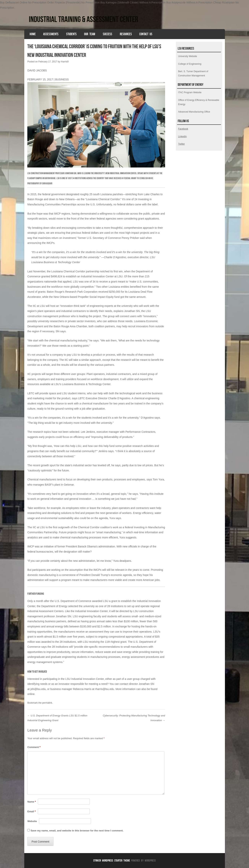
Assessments (51, 34)
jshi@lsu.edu (38, 689)
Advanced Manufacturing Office (194, 112)
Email (31, 811)
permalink (47, 703)
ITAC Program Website (190, 92)
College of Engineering (190, 64)
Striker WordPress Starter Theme (112, 860)
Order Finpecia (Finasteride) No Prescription (73, 2)
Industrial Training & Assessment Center (84, 19)
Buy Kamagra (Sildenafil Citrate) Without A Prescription (133, 2)
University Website (188, 56)
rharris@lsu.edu (105, 689)
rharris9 (65, 62)
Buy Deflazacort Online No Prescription (23, 2)
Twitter (181, 144)
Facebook (183, 129)
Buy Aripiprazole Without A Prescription (189, 2)
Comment (34, 747)
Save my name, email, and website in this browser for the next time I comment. (77, 831)
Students (71, 34)
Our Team (90, 34)
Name (32, 802)
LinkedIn (182, 136)
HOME (33, 34)
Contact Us (146, 34)
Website (32, 821)
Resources (126, 34)
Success (107, 34)
